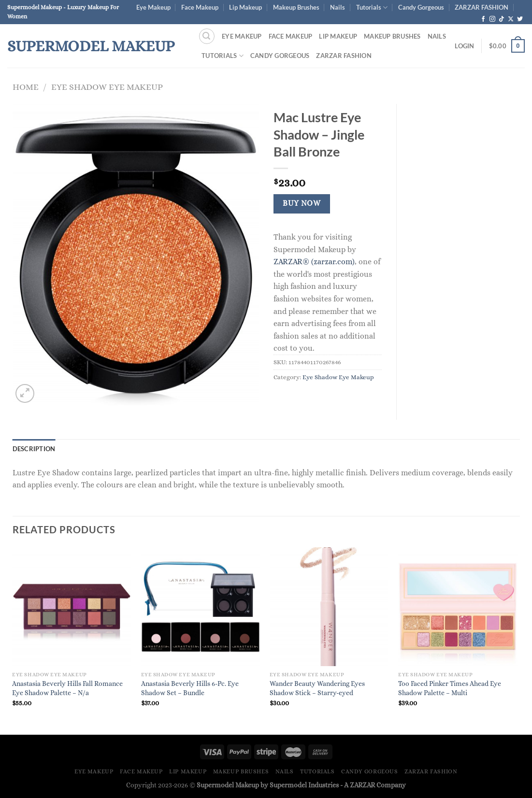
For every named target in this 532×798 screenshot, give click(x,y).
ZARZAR (362, 785)
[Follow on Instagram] (492, 19)
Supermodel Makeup (91, 46)
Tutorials (372, 7)
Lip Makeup (245, 7)
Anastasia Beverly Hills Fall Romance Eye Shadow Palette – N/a (67, 688)
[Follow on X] (511, 19)
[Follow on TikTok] (502, 19)
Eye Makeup (153, 7)
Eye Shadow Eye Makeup (107, 87)
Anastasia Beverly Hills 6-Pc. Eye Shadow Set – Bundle (190, 688)
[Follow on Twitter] (520, 19)
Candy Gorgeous (421, 7)
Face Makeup (200, 7)
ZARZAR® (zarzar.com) (314, 262)
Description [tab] (34, 449)
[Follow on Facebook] (483, 19)
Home (26, 87)
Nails (338, 7)
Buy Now (302, 203)
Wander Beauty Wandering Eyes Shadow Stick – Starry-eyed (317, 688)
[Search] (207, 36)
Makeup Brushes (296, 7)
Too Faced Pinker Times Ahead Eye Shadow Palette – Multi (450, 688)
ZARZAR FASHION (482, 7)
